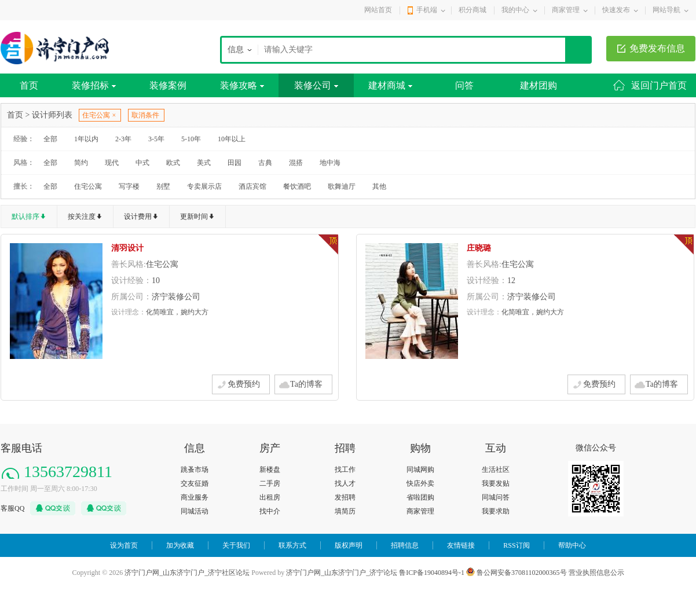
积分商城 (472, 10)
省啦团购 (420, 497)
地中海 (330, 163)
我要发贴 (496, 483)
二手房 (270, 483)
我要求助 (496, 511)
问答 (464, 85)
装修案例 (168, 85)
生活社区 (496, 470)
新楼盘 (270, 470)
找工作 (345, 470)
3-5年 (156, 139)
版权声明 (349, 545)
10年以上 (232, 139)
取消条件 (145, 115)
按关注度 (82, 217)
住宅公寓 (88, 186)
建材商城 (390, 85)
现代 (112, 163)
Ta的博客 (306, 384)
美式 (204, 163)
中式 (142, 163)
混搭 (296, 163)
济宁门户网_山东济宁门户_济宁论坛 (342, 573)
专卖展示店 (204, 186)
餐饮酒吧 (297, 186)
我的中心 (515, 10)
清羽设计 (127, 248)
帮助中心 (572, 545)
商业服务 (195, 497)
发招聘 (345, 497)
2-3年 (123, 139)
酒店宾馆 (252, 186)
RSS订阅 (516, 545)
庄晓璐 (479, 248)
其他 (379, 186)
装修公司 (316, 85)
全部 (50, 139)
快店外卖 (420, 483)
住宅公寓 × (99, 115)
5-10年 (191, 139)
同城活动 (195, 511)
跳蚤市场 (195, 470)
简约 (81, 163)
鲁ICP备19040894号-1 (432, 573)
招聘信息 (405, 545)
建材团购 (539, 85)
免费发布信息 (657, 48)
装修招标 (94, 85)
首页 (29, 85)
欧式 (173, 163)
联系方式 (292, 545)
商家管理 (566, 10)
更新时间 (194, 217)
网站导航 (666, 10)
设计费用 (138, 217)
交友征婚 (195, 483)
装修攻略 (242, 85)
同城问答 (496, 497)
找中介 (270, 511)
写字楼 (129, 186)
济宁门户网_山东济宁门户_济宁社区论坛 (187, 573)
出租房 (270, 497)
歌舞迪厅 (342, 186)
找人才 (345, 483)
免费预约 (244, 384)
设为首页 (124, 545)
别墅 (163, 186)
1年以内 (86, 139)
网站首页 (378, 10)
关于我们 (236, 545)
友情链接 (461, 545)
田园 (235, 163)
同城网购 (420, 470)
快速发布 (616, 10)
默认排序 (25, 217)
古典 (265, 163)
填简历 (345, 511)
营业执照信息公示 (596, 573)
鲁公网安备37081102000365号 (516, 573)
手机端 (427, 10)
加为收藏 (180, 545)
